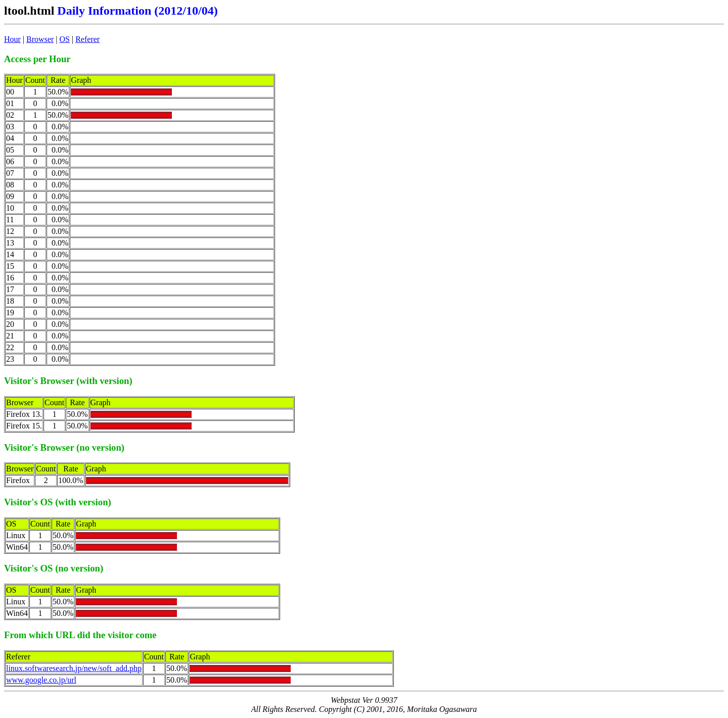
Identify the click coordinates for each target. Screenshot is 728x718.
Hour (12, 39)
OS (65, 39)
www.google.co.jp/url (41, 680)
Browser (40, 39)
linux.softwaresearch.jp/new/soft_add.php (74, 668)
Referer (87, 39)
